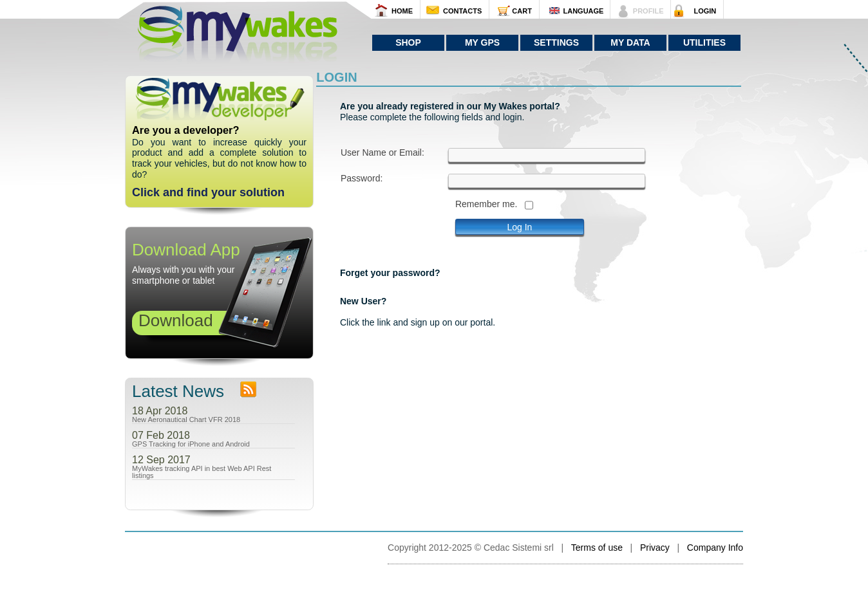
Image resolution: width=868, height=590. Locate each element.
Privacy (655, 548)
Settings (556, 42)
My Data (630, 42)
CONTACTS (462, 11)
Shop (408, 42)
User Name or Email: (382, 153)
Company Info (715, 548)
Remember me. (486, 204)
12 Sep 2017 (161, 460)
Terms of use (597, 548)
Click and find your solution (208, 192)
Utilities (704, 42)
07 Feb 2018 (161, 436)
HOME (402, 11)
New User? (363, 301)
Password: (362, 179)
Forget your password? (390, 273)
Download (176, 320)
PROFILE (648, 11)
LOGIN (705, 11)
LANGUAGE (583, 11)
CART (522, 11)
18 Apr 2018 (160, 411)
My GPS (482, 42)
